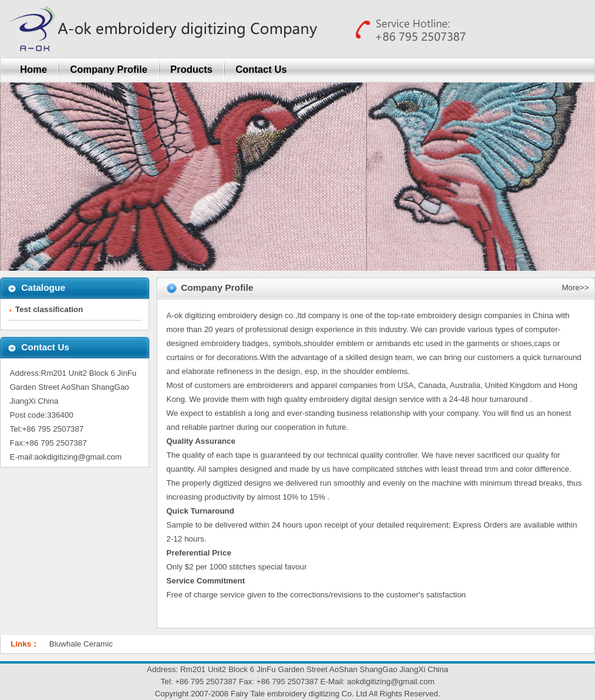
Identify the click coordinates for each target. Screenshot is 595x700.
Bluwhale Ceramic (81, 644)
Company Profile (108, 70)
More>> (575, 287)
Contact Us (261, 70)
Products (192, 70)
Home (33, 70)
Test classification (49, 309)
